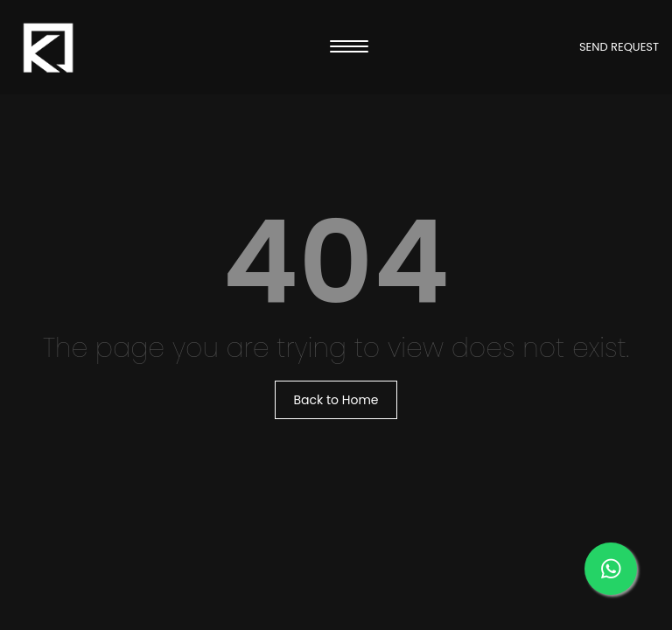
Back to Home (336, 400)
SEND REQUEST (619, 47)
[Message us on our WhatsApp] (611, 569)
